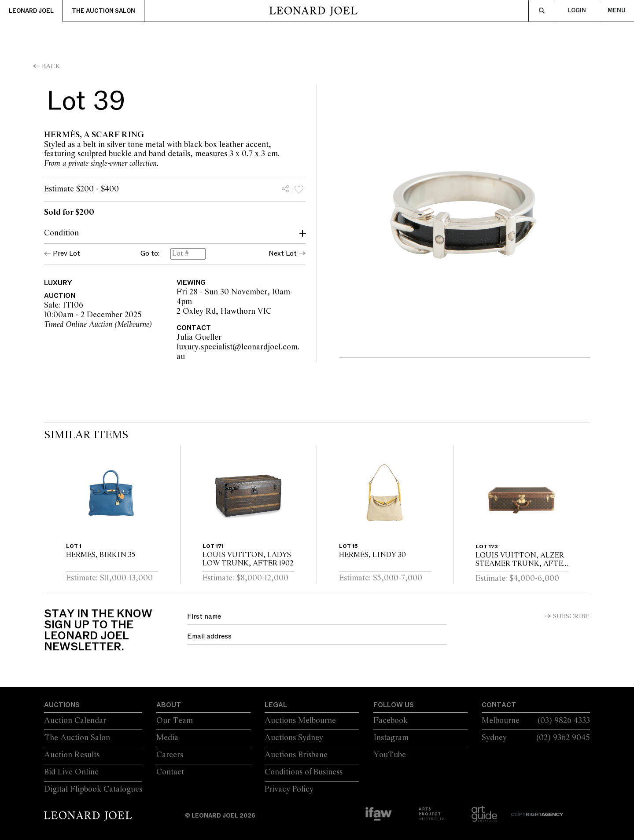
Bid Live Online (71, 772)
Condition (61, 233)
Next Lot (283, 253)
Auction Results (72, 755)
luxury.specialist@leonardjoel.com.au (238, 352)
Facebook (391, 721)
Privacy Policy (289, 789)
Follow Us (394, 705)
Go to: (150, 254)
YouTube (390, 755)
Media (167, 738)
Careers (170, 755)
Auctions (62, 705)
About (169, 705)
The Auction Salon (103, 11)
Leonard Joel (31, 11)
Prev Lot (66, 253)
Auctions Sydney (294, 738)
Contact (170, 772)
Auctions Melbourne (300, 721)
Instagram (391, 738)
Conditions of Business (304, 772)
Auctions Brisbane (296, 755)
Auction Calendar (75, 721)
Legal (276, 705)
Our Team (175, 721)
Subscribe (571, 616)
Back (51, 66)
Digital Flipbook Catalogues (93, 789)
